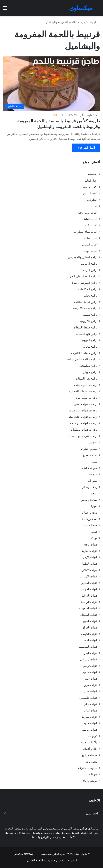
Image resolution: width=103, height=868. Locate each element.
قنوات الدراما (90, 596)
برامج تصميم (90, 315)
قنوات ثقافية (90, 672)
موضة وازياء (90, 781)
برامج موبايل (90, 372)
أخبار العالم (91, 181)
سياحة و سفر (89, 500)
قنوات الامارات (89, 576)
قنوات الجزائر (89, 589)
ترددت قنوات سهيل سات (83, 436)
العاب (94, 206)
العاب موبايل (90, 251)
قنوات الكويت (89, 634)
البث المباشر (90, 193)
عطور (94, 532)
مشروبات (92, 762)
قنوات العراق (90, 627)
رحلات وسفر (90, 487)
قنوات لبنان (91, 710)
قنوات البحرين (89, 583)
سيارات (93, 506)
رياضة (94, 493)
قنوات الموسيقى (88, 647)
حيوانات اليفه (90, 468)
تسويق (93, 442)
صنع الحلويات (90, 525)
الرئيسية (94, 22)
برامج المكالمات (88, 289)
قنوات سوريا (90, 685)
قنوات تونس (90, 666)
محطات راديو (90, 755)
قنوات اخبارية (89, 551)
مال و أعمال (90, 749)
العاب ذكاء (91, 225)
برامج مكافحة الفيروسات (82, 359)
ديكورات (92, 481)
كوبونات (93, 736)
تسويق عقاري (89, 449)
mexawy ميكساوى (23, 854)
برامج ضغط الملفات (85, 327)
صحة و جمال (90, 513)
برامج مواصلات (88, 366)
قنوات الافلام (90, 570)
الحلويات (92, 200)
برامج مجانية (90, 347)
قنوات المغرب (89, 640)
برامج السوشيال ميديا (85, 283)
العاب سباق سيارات (86, 232)
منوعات (93, 774)
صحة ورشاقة (90, 519)
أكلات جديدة (90, 187)
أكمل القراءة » (86, 148)
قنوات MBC (90, 544)
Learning (92, 174)
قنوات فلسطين (88, 698)
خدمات (93, 474)
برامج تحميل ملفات (86, 302)
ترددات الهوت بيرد (87, 398)
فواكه (94, 538)
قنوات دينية (91, 679)
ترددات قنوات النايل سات (82, 417)
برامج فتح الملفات (87, 334)
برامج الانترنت (89, 264)
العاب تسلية (90, 219)
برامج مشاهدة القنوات (84, 353)
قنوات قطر (91, 704)
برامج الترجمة (89, 270)
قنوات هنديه (90, 723)
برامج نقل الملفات (86, 379)
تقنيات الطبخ (90, 455)
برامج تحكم (91, 296)
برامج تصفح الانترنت (85, 308)
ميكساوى (92, 115)
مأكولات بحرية (89, 742)
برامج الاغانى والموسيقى (83, 257)
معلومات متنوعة (88, 768)
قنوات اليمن (90, 653)
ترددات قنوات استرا (86, 404)
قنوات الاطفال (89, 564)
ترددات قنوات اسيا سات (83, 410)
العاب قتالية (91, 238)
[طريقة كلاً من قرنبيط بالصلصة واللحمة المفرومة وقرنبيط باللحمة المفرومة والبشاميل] (51, 84)
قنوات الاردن (90, 557)
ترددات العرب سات (86, 385)
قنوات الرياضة (89, 602)
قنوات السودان (89, 615)
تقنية (95, 461)
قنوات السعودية (88, 608)
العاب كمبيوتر (90, 244)
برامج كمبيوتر (89, 340)
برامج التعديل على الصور (83, 276)
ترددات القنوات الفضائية (83, 391)
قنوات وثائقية (90, 730)
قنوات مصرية (89, 717)
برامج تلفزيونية (89, 321)
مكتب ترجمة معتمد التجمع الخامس (45, 860)
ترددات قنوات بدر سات (84, 423)
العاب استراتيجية (88, 213)
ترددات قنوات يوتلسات (84, 430)
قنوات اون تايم (89, 659)
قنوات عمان (90, 691)
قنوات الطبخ (90, 621)
